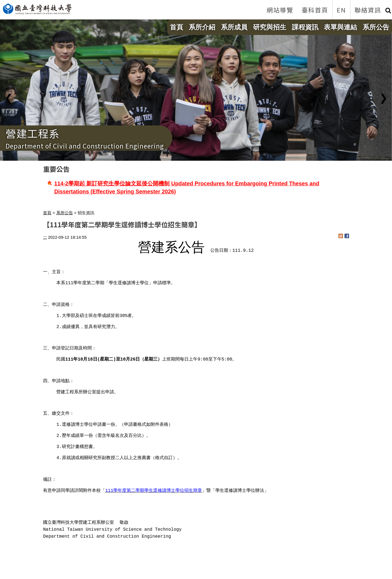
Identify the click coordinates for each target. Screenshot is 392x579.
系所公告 (376, 27)
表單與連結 (340, 27)
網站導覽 (280, 10)
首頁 (176, 27)
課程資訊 (305, 27)
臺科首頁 (315, 10)
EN (341, 10)
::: (45, 237)
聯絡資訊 (368, 10)
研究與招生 (270, 27)
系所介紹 (202, 27)
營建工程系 (33, 133)
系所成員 (234, 27)
